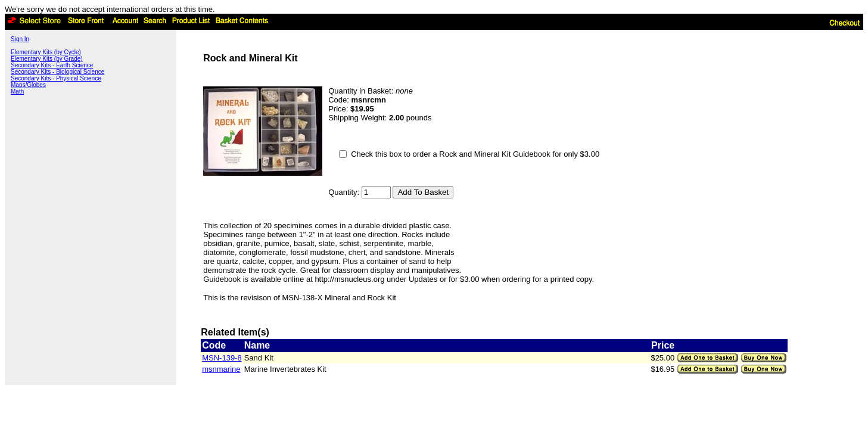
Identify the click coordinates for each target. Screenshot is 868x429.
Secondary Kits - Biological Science (57, 72)
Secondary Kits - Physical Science (56, 78)
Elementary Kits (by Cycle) (46, 52)
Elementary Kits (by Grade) (47, 59)
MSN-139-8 (222, 358)
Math (17, 91)
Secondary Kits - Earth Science (52, 65)
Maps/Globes (28, 85)
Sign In (20, 39)
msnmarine (221, 369)
